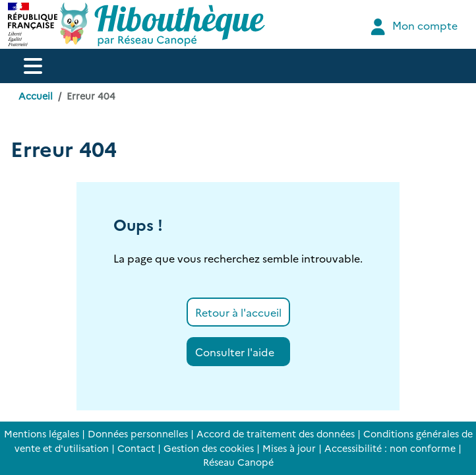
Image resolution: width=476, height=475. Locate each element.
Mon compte (412, 27)
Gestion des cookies (209, 448)
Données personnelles (138, 433)
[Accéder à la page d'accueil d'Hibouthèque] (163, 24)
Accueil (36, 96)
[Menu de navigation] (33, 66)
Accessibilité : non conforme (390, 448)
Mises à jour (289, 448)
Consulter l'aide (235, 352)
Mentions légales (42, 433)
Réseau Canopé (238, 462)
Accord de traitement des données (276, 433)
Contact (136, 448)
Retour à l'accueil (238, 312)
